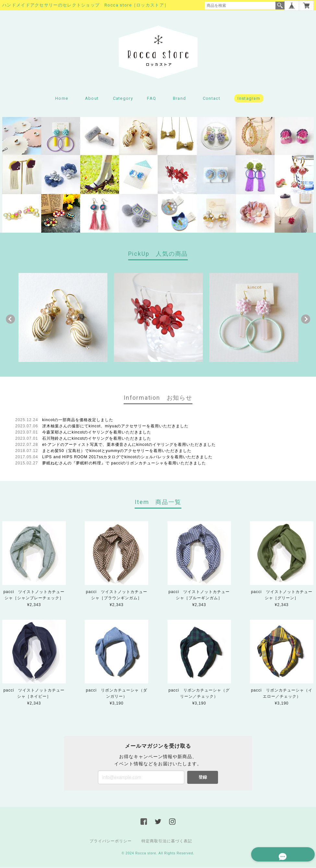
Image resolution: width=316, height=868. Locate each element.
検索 (280, 6)
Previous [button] (10, 320)
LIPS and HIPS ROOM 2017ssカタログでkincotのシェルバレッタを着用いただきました (127, 458)
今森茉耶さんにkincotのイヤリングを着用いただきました (97, 433)
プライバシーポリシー (111, 842)
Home (62, 99)
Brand (180, 99)
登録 (203, 778)
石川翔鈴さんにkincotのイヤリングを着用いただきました (97, 439)
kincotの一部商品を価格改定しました (78, 421)
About (92, 99)
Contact (212, 99)
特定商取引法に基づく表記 (167, 842)
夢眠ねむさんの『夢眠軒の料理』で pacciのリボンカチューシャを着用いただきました (124, 464)
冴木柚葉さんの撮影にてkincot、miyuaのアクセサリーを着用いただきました (115, 427)
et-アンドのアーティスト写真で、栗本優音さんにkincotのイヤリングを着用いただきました (129, 446)
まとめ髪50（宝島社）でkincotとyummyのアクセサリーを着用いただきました (117, 452)
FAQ (152, 99)
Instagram (249, 99)
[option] (63, 318)
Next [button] (306, 320)
